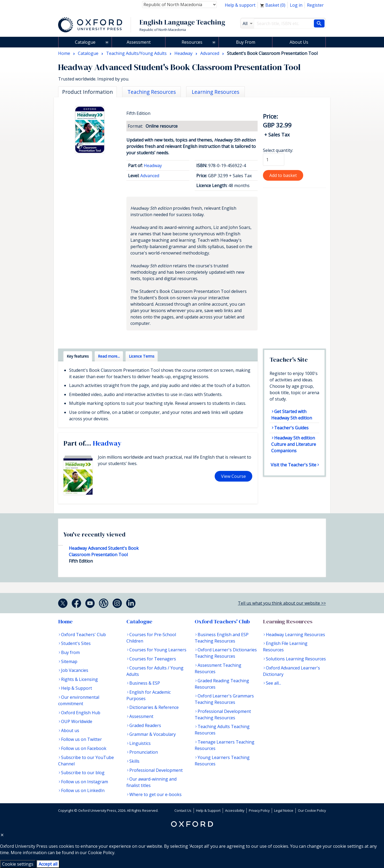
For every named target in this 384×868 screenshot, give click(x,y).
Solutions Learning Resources (296, 659)
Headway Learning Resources (295, 635)
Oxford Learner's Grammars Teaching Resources (224, 699)
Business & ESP (145, 683)
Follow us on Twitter (81, 739)
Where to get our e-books (155, 794)
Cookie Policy (101, 853)
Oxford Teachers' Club (83, 635)
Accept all (48, 864)
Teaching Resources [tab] (152, 92)
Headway (153, 165)
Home (65, 621)
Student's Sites (76, 643)
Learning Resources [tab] (215, 92)
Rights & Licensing (79, 679)
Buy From (246, 42)
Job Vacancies (75, 670)
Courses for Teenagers (153, 659)
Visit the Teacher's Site (293, 465)
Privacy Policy (259, 810)
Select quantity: (278, 150)
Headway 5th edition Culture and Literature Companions (294, 444)
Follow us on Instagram (85, 782)
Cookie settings (18, 864)
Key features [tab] (78, 356)
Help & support (240, 5)
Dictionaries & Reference (154, 707)
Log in (296, 5)
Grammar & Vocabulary (153, 734)
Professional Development (156, 770)
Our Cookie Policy (312, 810)
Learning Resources (288, 621)
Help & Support (77, 688)
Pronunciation (144, 752)
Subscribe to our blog (83, 773)
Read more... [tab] (109, 356)
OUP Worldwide (77, 721)
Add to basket (283, 175)
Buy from (70, 652)
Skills (134, 761)
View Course (233, 476)
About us (70, 730)
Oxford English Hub (81, 713)
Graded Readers (145, 725)
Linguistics (140, 743)
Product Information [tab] (87, 92)
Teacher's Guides (291, 428)
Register (315, 5)
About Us (299, 42)
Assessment (139, 42)
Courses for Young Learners (158, 650)
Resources (192, 42)
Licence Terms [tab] (142, 356)
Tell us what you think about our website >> (282, 603)
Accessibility (235, 810)
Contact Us (183, 810)
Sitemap (69, 661)
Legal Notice (284, 810)
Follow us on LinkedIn (83, 790)
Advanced (150, 176)
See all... (273, 683)
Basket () (273, 5)
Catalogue (85, 42)
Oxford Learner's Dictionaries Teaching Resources (226, 653)
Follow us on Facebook (84, 748)
